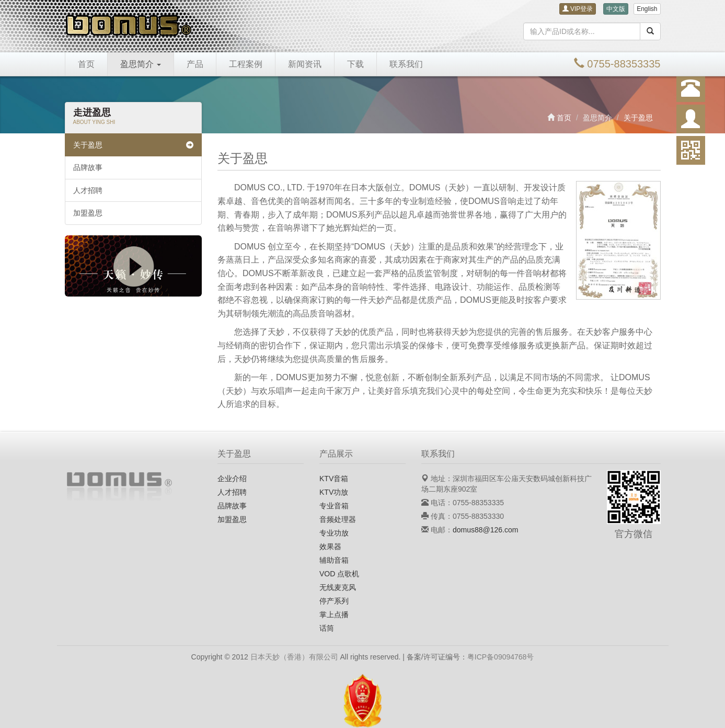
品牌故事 (88, 167)
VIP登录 (578, 9)
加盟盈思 (88, 213)
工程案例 (246, 64)
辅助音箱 (334, 560)
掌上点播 (334, 615)
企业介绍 (232, 479)
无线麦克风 (338, 587)
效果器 (330, 547)
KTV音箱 (334, 479)
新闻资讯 (305, 64)
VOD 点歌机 (339, 574)
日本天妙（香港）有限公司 (294, 657)
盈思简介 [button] (141, 64)
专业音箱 (334, 506)
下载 (355, 64)
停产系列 (334, 601)
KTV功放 (334, 492)
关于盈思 (134, 145)
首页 (86, 64)
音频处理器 (338, 519)
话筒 (327, 628)
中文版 (616, 9)
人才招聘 (88, 190)
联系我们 (406, 64)
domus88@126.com (486, 530)
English (647, 9)
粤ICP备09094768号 (501, 657)
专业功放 (334, 533)
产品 (195, 64)
